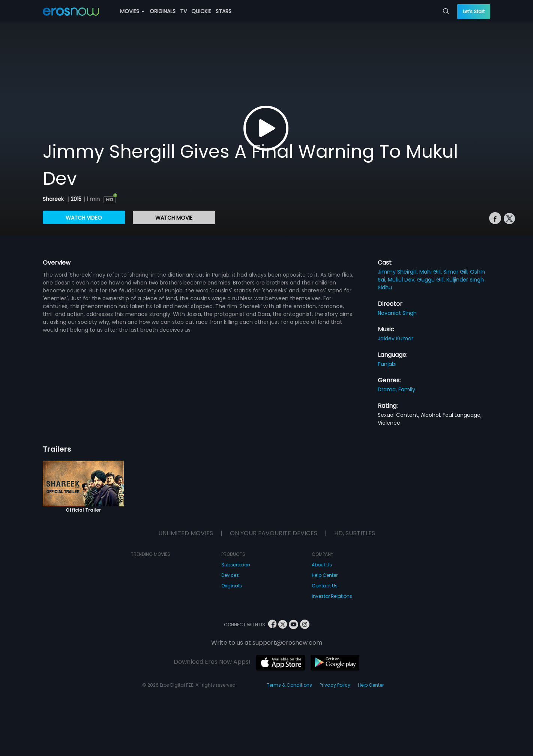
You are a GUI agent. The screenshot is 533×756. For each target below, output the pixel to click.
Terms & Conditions (289, 685)
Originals (232, 586)
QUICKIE (201, 11)
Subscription (236, 565)
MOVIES (132, 11)
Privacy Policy (335, 685)
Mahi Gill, (431, 272)
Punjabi (387, 364)
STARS (224, 11)
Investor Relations (332, 596)
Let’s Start (474, 11)
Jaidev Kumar (396, 338)
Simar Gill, (457, 272)
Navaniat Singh (397, 313)
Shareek (54, 199)
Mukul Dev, (402, 280)
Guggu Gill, (432, 280)
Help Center (325, 575)
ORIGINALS (163, 11)
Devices (230, 575)
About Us (322, 565)
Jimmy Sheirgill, (399, 272)
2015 (76, 199)
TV (183, 11)
